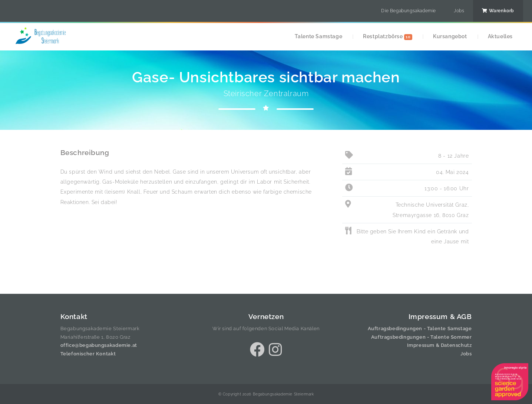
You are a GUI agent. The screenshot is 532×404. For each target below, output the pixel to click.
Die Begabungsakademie (409, 11)
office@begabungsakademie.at (99, 345)
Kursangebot (450, 36)
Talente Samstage (319, 36)
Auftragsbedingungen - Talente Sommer (422, 337)
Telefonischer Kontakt (88, 354)
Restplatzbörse (388, 37)
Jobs (459, 11)
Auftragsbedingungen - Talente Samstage (420, 329)
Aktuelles (500, 36)
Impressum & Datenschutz (440, 345)
